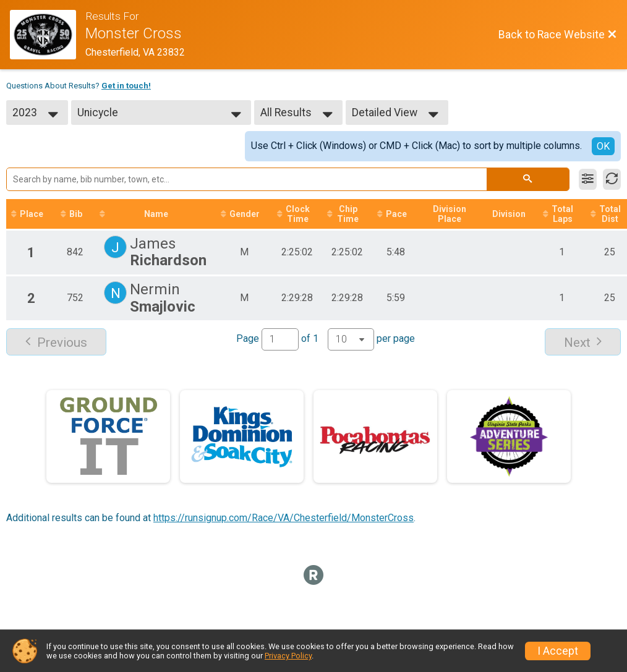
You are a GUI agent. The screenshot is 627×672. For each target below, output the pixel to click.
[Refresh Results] (612, 179)
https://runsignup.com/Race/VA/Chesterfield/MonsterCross (284, 518)
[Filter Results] (588, 179)
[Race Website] (48, 35)
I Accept (558, 651)
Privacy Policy (288, 656)
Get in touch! (126, 86)
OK (603, 146)
